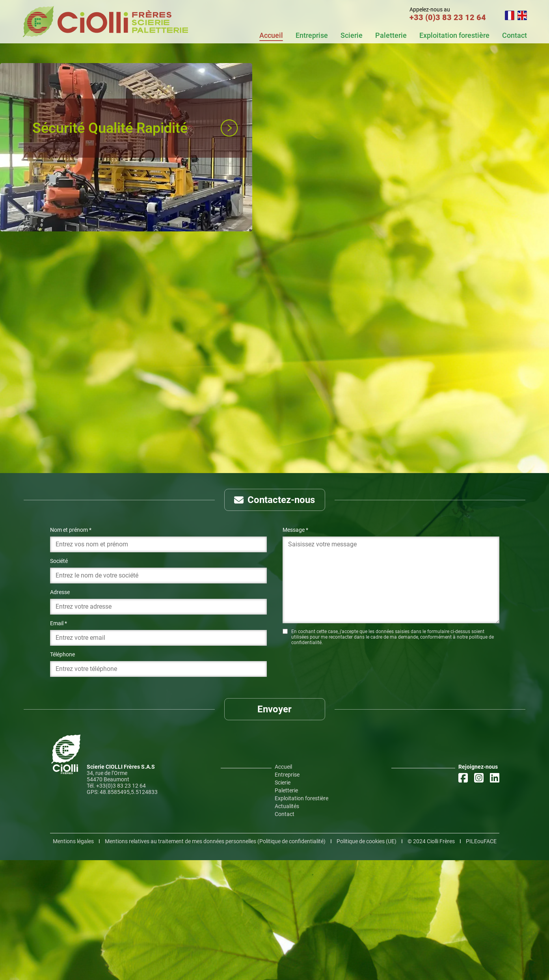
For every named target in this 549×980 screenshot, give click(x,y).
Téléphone (62, 774)
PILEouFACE (481, 961)
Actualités (287, 926)
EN (522, 15)
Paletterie (391, 35)
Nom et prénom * (71, 650)
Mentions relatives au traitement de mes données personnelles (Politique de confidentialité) (215, 961)
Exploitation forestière (454, 35)
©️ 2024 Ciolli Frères (431, 961)
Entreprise (312, 35)
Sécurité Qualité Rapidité (110, 128)
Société (59, 681)
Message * (295, 650)
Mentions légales (73, 961)
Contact (515, 35)
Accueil (271, 35)
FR (510, 15)
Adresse (60, 712)
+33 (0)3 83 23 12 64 (448, 17)
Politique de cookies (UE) (367, 961)
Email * (59, 743)
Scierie (352, 35)
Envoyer (274, 829)
